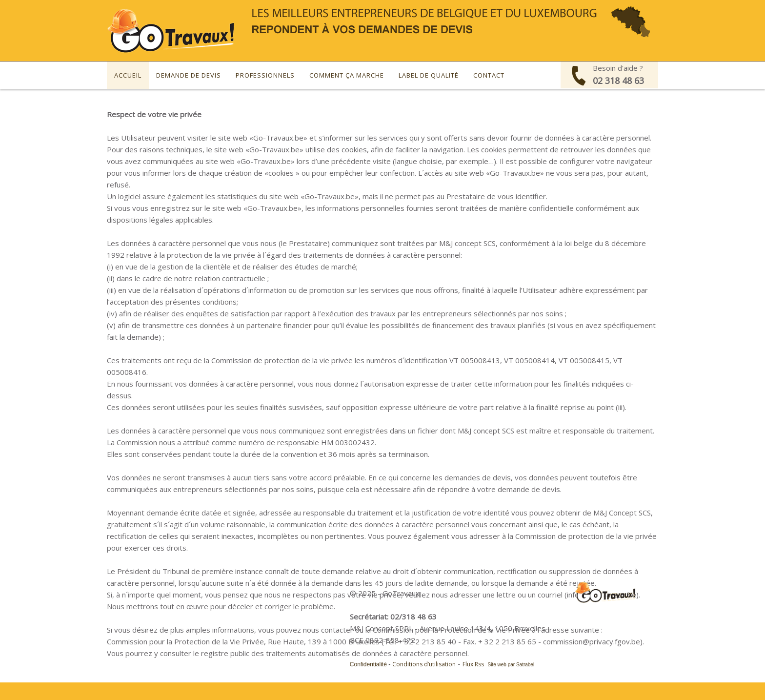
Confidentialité (368, 664)
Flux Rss (473, 664)
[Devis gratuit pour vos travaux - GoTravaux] (171, 30)
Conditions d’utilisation (424, 664)
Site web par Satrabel (511, 665)
